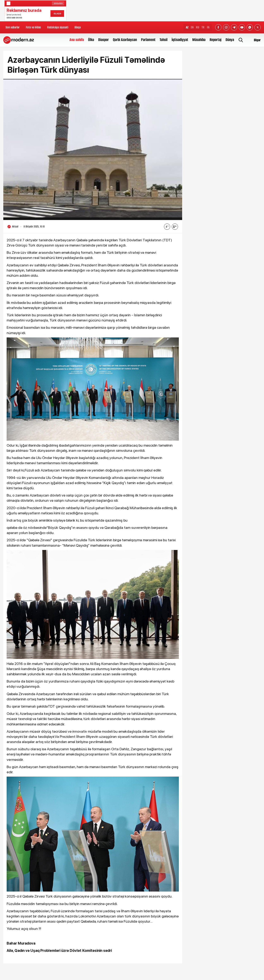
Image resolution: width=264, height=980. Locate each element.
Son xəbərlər (13, 27)
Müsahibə (199, 40)
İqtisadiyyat (180, 40)
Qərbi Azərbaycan (125, 40)
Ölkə (91, 40)
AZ (187, 27)
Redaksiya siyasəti (58, 27)
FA (208, 27)
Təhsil (164, 40)
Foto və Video (33, 27)
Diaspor (103, 40)
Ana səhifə (77, 40)
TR (203, 27)
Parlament (148, 40)
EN (192, 27)
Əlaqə (78, 27)
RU (198, 27)
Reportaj (216, 40)
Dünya (230, 40)
